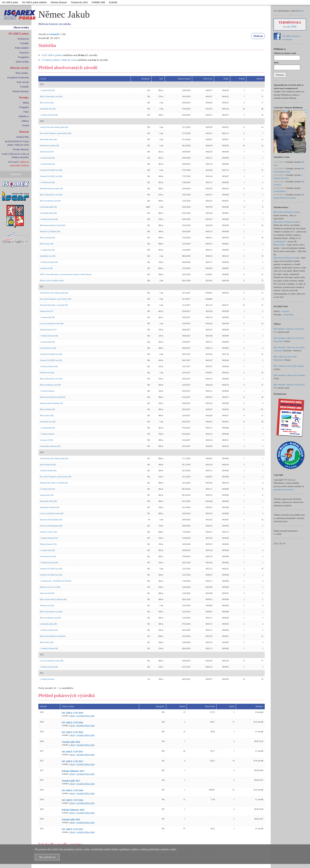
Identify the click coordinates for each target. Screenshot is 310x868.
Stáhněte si (24, 116)
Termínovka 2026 (79, 2)
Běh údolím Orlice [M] (48, 140)
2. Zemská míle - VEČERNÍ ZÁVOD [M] (56, 581)
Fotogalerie (23, 57)
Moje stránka (22, 73)
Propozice (24, 53)
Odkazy (25, 121)
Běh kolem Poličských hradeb (287, 212)
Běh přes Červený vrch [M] (50, 587)
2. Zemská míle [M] (47, 90)
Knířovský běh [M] (47, 593)
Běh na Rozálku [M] (47, 238)
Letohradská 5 (280, 191)
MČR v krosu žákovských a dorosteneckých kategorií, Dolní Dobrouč (66, 274)
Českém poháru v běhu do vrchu (60, 60)
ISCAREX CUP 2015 (72, 829)
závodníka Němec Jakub (86, 716)
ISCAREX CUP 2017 (72, 752)
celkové (72, 716)
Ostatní (25, 125)
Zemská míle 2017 (47, 311)
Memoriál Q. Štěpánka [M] (50, 232)
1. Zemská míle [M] (47, 250)
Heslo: (276, 63)
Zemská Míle (23, 137)
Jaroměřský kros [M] (48, 109)
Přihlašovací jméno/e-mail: (285, 53)
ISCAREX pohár (10, 2)
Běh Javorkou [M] (47, 103)
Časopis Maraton (21, 149)
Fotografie (24, 107)
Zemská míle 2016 (47, 495)
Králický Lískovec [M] (48, 532)
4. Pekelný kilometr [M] (49, 367)
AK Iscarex (13, 162)
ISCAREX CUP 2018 (72, 723)
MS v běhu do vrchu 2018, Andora (289, 366)
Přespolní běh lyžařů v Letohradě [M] (54, 305)
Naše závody (23, 82)
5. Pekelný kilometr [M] (49, 336)
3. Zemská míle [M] (47, 164)
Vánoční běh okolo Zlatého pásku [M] (54, 127)
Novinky (24, 98)
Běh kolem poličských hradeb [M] (53, 225)
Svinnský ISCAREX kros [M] (51, 170)
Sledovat (258, 36)
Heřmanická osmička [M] (49, 146)
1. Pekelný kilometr (47, 434)
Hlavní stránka (21, 28)
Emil (301, 11)
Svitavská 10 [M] (46, 268)
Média (26, 103)
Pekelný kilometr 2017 (48, 330)
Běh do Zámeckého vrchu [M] (51, 97)
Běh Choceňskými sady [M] (50, 201)
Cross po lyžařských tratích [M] (52, 324)
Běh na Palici (279, 245)
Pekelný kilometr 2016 (48, 544)
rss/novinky (288, 314)
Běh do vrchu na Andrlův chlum (52, 281)
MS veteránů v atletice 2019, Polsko (289, 375)
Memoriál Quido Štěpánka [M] (51, 403)
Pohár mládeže (22, 48)
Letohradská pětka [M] (48, 207)
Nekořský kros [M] (47, 373)
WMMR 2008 (98, 2)
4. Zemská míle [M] (47, 158)
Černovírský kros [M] (48, 348)
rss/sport (285, 311)
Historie (24, 132)
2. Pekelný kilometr (47, 391)
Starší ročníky (22, 62)
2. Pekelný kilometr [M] (49, 219)
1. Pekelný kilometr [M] (49, 115)
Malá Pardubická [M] (48, 465)
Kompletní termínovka (18, 78)
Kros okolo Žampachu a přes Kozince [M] (56, 133)
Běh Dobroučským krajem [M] (51, 189)
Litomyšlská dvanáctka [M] (50, 446)
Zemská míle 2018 (47, 152)
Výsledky (24, 43)
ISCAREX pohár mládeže (34, 2)
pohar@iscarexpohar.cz (284, 489)
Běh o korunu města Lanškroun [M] (53, 599)
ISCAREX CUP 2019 (72, 713)
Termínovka (23, 39)
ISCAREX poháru (53, 55)
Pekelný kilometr (59, 2)
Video (26, 112)
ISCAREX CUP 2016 (72, 790)
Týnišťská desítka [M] (48, 471)
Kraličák (113, 2)
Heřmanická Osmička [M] (50, 507)
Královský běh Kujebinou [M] (51, 520)
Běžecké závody (20, 68)
